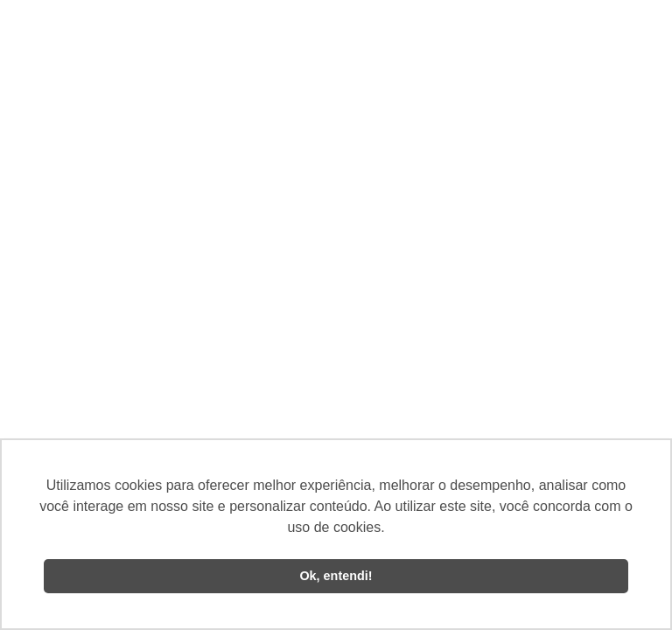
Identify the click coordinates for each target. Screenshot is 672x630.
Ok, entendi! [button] (336, 576)
